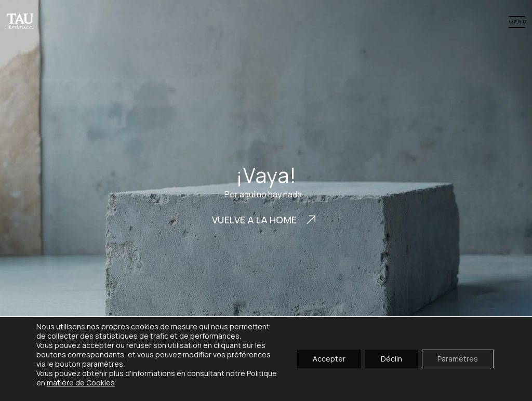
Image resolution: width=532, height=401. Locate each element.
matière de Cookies (81, 383)
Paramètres (458, 359)
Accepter (329, 359)
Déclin (391, 359)
